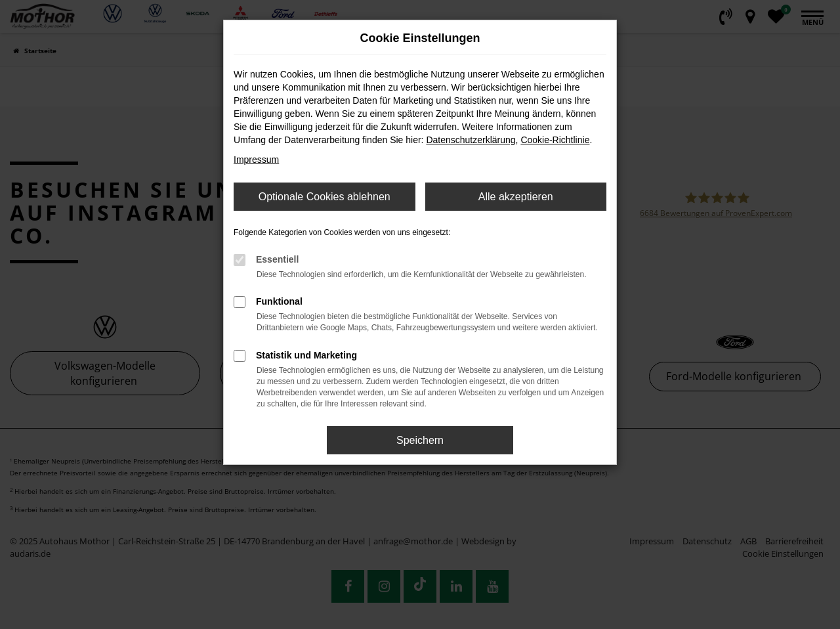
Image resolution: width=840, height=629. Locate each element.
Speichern (420, 440)
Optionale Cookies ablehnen (325, 197)
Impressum (256, 160)
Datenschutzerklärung (471, 140)
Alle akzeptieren (516, 197)
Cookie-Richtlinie (555, 140)
